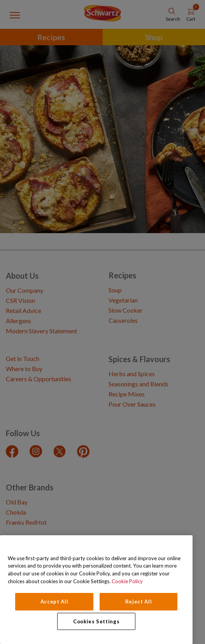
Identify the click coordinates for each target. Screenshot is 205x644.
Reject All (139, 602)
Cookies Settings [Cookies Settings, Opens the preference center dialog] (96, 621)
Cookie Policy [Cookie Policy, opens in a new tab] (127, 581)
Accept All (54, 602)
